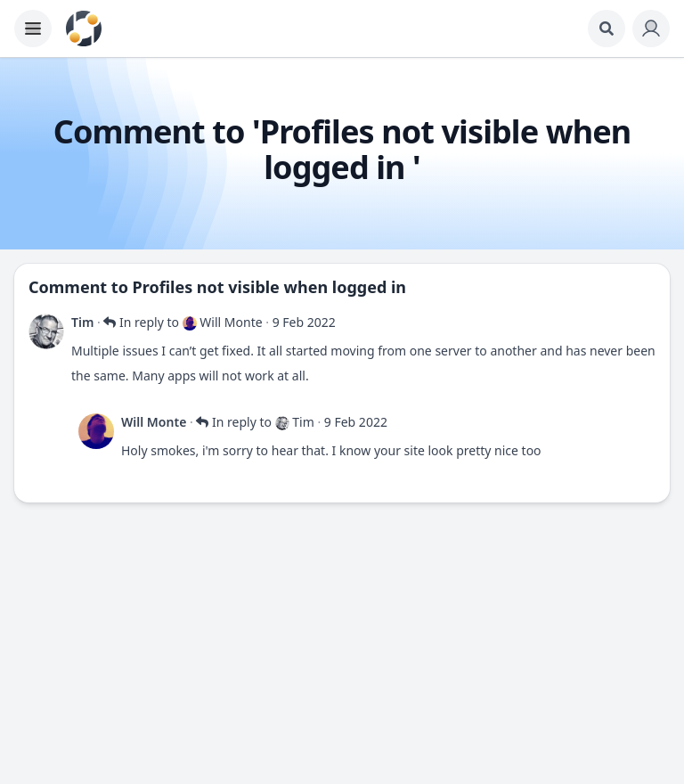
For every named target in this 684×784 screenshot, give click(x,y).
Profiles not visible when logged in (269, 287)
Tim (82, 322)
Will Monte (154, 422)
